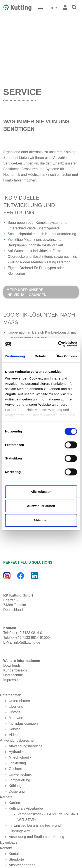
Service (15, 729)
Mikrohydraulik (20, 757)
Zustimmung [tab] (15, 356)
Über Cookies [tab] (66, 356)
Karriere (6, 797)
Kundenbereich (15, 670)
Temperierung (19, 780)
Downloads (12, 665)
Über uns (16, 706)
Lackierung (17, 763)
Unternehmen (11, 695)
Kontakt (6, 848)
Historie (15, 712)
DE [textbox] (52, 8)
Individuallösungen (23, 723)
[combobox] (54, 8)
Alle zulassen (41, 492)
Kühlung (15, 786)
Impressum (12, 680)
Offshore (15, 769)
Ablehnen (41, 520)
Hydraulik (16, 752)
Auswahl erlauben (41, 506)
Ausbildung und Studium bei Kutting (37, 837)
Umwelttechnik (20, 774)
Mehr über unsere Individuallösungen (26, 292)
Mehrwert (16, 718)
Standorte (16, 859)
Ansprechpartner (22, 865)
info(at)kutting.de (27, 642)
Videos (14, 735)
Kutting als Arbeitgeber (26, 808)
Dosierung (17, 791)
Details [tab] (40, 356)
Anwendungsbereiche (17, 740)
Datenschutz (13, 675)
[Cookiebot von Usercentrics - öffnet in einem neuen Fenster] (58, 344)
